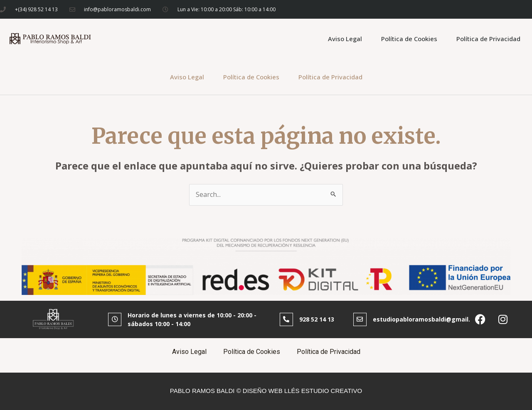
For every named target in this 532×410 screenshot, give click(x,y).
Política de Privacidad (488, 39)
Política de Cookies (409, 39)
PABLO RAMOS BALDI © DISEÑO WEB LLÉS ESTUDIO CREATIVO (266, 391)
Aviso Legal (345, 39)
